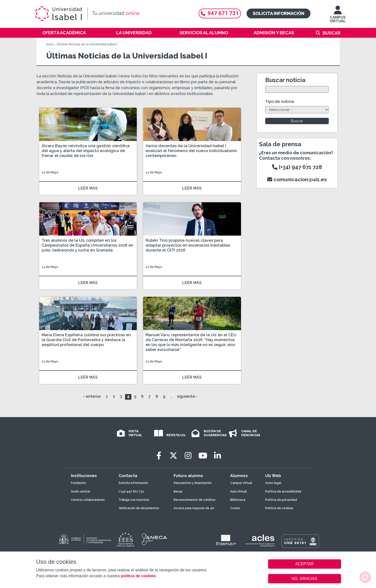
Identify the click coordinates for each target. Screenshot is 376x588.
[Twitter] (173, 456)
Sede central (80, 492)
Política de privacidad (281, 500)
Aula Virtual (239, 492)
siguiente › (187, 396)
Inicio (50, 44)
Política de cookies (279, 508)
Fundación (78, 483)
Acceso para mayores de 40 (194, 508)
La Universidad (134, 33)
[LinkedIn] (217, 456)
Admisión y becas (274, 33)
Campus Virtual (241, 483)
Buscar (331, 33)
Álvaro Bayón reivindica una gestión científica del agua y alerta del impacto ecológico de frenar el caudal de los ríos (86, 151)
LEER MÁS (88, 188)
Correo (235, 508)
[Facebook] (159, 456)
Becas (178, 492)
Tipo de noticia (280, 102)
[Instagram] (188, 456)
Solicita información (279, 13)
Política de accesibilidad (283, 492)
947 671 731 (220, 13)
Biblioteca (238, 500)
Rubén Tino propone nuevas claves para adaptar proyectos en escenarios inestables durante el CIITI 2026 (188, 245)
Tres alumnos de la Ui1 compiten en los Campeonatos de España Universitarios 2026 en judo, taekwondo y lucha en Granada (87, 245)
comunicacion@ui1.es (297, 179)
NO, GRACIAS (304, 579)
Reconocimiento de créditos (195, 500)
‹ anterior (92, 396)
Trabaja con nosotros (134, 500)
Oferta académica (64, 33)
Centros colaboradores (88, 500)
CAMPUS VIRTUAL (338, 17)
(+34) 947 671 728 (297, 167)
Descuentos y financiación (193, 483)
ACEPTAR (305, 564)
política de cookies (138, 576)
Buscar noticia (285, 80)
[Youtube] (203, 456)
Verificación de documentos (139, 508)
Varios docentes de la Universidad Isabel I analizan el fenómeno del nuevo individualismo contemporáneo (191, 151)
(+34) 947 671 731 (131, 492)
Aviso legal (273, 483)
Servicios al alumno (204, 33)
